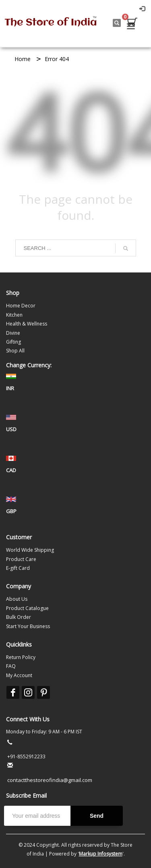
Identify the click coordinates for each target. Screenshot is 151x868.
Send (97, 816)
